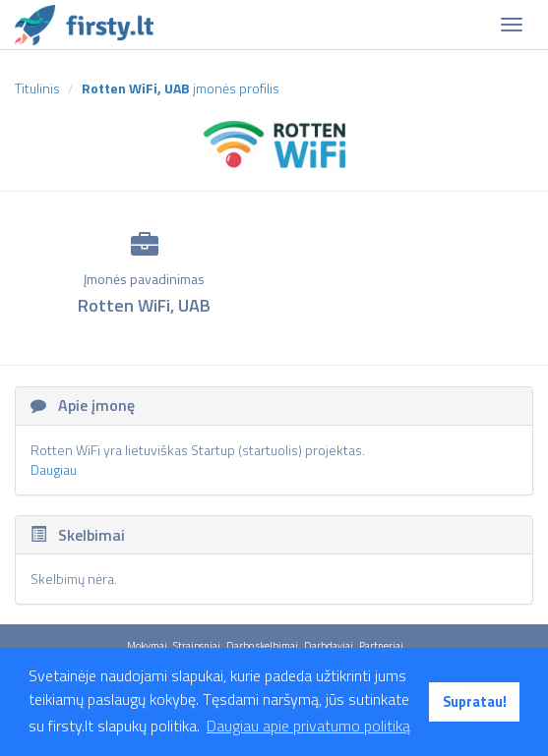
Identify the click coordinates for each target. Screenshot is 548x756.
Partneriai (381, 646)
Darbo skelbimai (262, 646)
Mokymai (147, 646)
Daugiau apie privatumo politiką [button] (308, 726)
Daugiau (54, 469)
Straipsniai (197, 646)
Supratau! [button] (475, 702)
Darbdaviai (329, 646)
